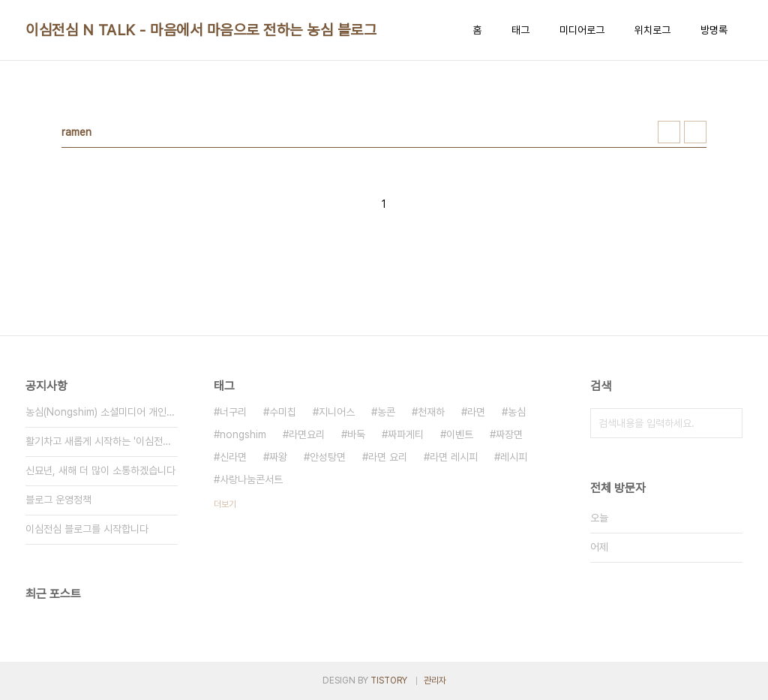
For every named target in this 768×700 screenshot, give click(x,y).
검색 (727, 423)
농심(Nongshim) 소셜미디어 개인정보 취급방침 (102, 412)
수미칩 (283, 412)
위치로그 (652, 30)
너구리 (233, 412)
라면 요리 (388, 457)
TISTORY (389, 680)
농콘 (386, 412)
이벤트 (460, 434)
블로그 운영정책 (58, 500)
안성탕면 (328, 457)
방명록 (714, 30)
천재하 (431, 412)
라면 (476, 412)
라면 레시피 (454, 457)
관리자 (435, 680)
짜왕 (278, 457)
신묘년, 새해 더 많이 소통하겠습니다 (100, 470)
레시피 (514, 457)
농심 (517, 412)
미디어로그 (582, 30)
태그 (520, 30)
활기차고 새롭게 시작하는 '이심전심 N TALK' (102, 441)
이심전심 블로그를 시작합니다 (87, 529)
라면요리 (307, 434)
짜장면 (509, 434)
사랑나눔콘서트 (251, 479)
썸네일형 (669, 132)
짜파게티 (406, 434)
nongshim (243, 434)
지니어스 (337, 412)
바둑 (356, 434)
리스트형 (695, 132)
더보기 (225, 504)
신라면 (233, 457)
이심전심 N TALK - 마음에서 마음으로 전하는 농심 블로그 (201, 30)
